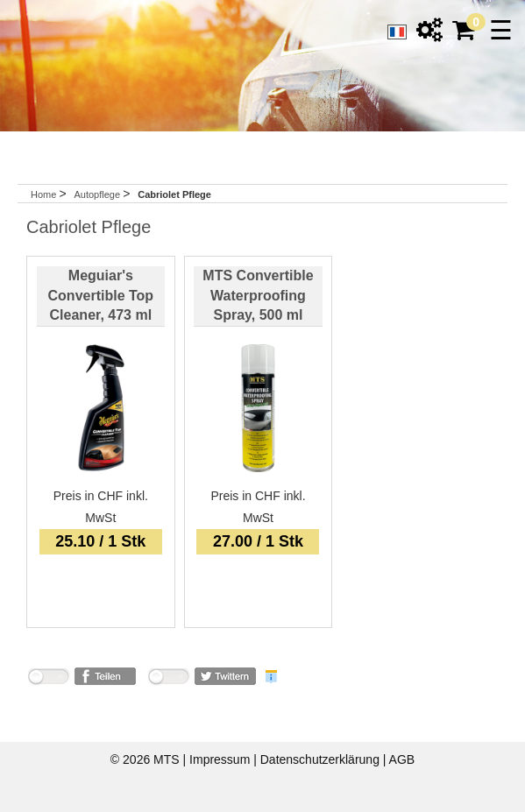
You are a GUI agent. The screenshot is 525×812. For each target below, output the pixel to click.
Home (43, 194)
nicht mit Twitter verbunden (168, 679)
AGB (402, 759)
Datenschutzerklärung (322, 759)
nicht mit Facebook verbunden (48, 679)
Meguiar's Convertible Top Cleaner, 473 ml (101, 296)
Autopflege (98, 194)
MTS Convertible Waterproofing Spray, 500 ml (258, 296)
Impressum (221, 759)
